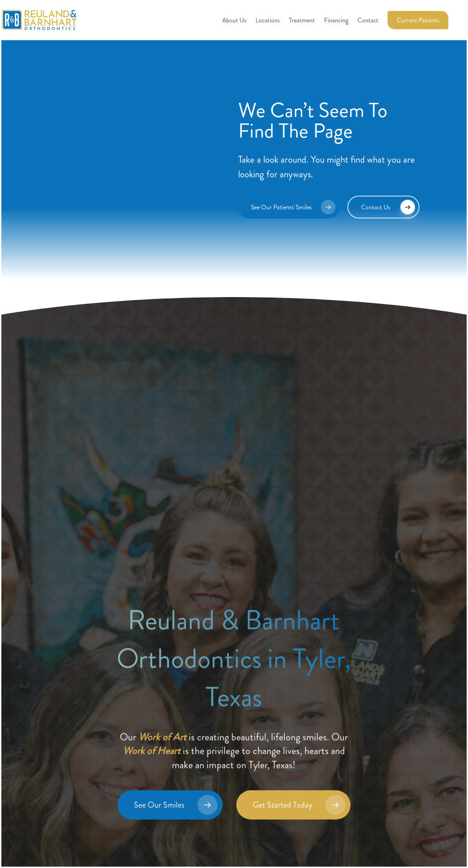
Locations (268, 20)
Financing (336, 20)
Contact (368, 20)
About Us (234, 20)
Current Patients (418, 20)
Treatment (302, 20)
